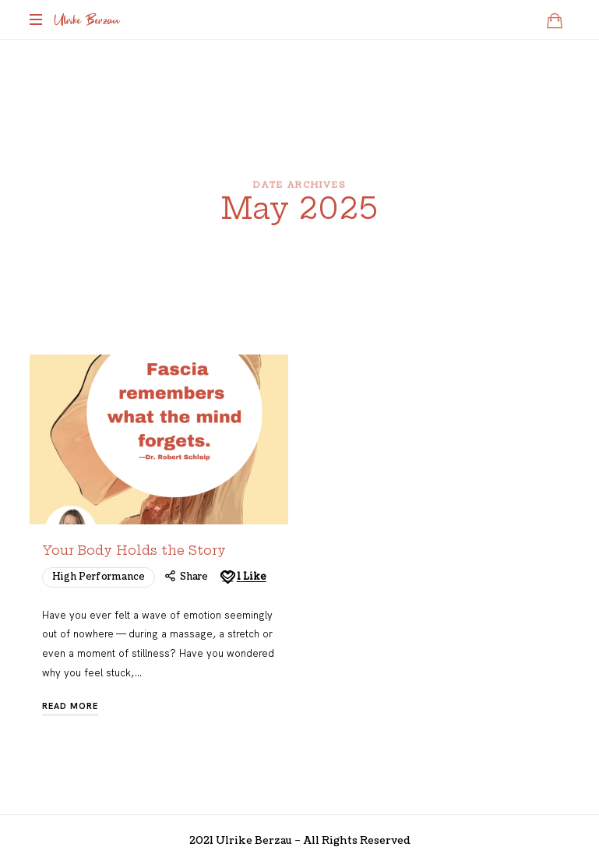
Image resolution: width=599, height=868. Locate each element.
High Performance (99, 577)
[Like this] (242, 577)
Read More (70, 706)
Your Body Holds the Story (134, 550)
